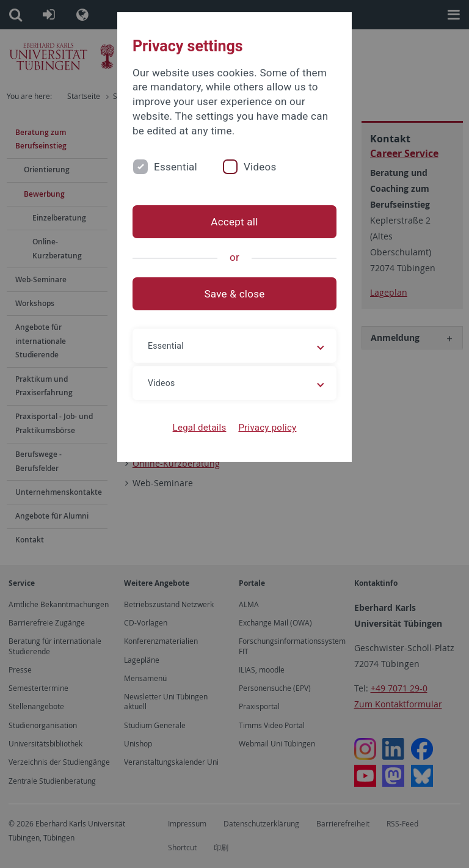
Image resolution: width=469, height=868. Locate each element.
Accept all (234, 222)
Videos (260, 167)
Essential (176, 167)
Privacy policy (267, 428)
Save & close (235, 294)
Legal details (200, 428)
